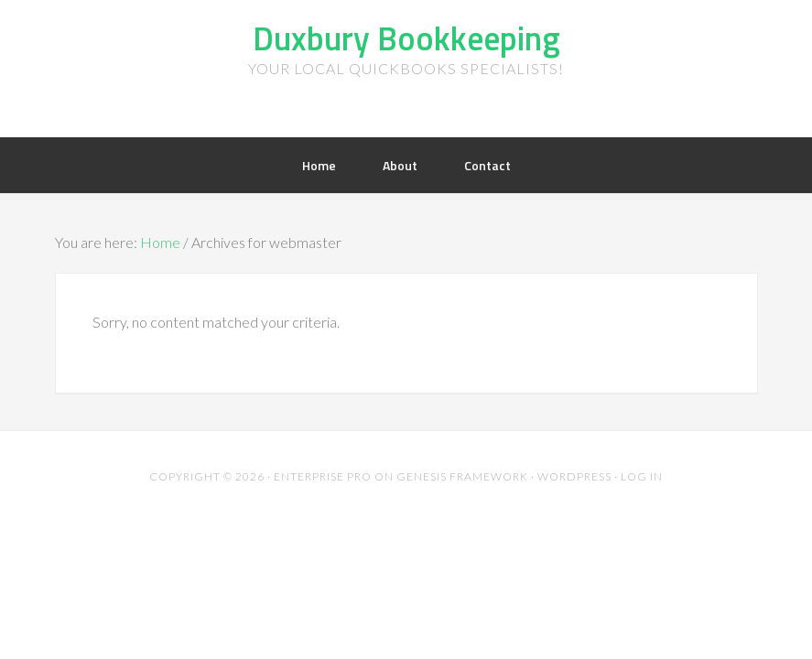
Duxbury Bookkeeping (406, 38)
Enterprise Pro (323, 476)
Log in (642, 476)
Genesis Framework (462, 476)
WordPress (574, 476)
